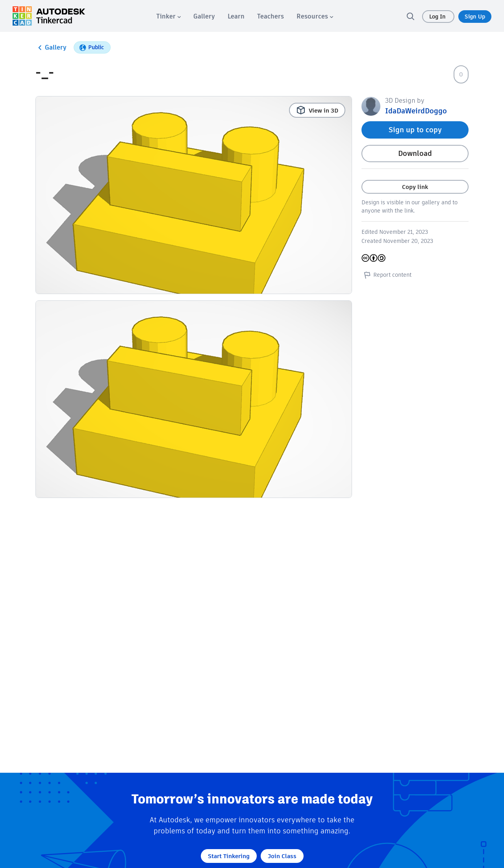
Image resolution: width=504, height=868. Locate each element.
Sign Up (475, 17)
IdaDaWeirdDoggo (416, 111)
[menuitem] (169, 16)
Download (415, 153)
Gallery (51, 48)
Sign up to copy (415, 130)
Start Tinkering (229, 856)
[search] (410, 16)
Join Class (282, 856)
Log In (438, 17)
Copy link (415, 187)
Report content (386, 275)
